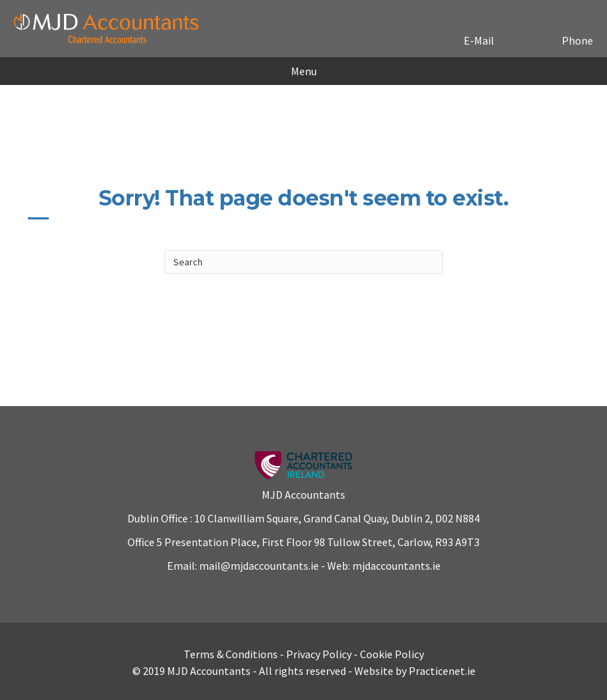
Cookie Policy (392, 654)
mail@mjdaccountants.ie (258, 566)
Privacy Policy (319, 654)
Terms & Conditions (231, 654)
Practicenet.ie (442, 671)
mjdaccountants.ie (395, 566)
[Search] (303, 262)
